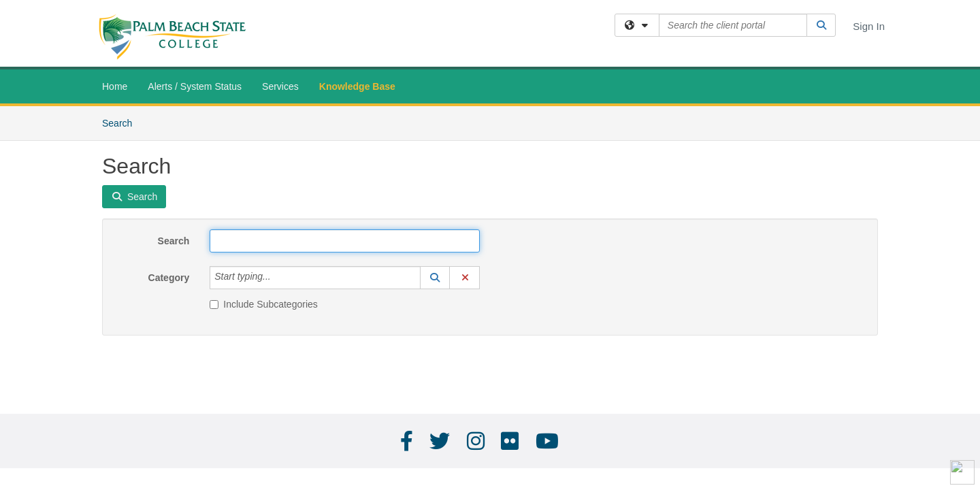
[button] (435, 278)
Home (115, 86)
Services (280, 86)
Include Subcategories (264, 304)
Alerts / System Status (195, 86)
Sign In (869, 26)
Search (122, 122)
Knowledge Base (357, 86)
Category (169, 278)
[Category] (278, 278)
